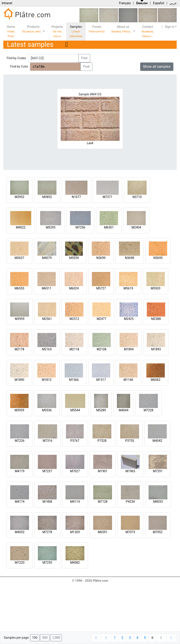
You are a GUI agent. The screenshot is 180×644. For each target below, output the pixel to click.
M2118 (74, 349)
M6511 (47, 288)
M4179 (20, 471)
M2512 (74, 319)
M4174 (20, 502)
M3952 (19, 197)
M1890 (19, 380)
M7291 (158, 471)
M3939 (19, 410)
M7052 (158, 532)
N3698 (129, 258)
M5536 (47, 410)
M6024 (74, 288)
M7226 (20, 441)
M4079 (47, 258)
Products (32, 29)
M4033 (158, 502)
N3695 (158, 258)
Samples (76, 31)
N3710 (137, 197)
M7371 (108, 197)
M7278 (47, 532)
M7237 (47, 471)
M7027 (75, 471)
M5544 (75, 410)
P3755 (130, 441)
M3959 (20, 319)
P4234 (130, 502)
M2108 (102, 349)
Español (159, 3)
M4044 (124, 410)
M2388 (156, 319)
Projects (57, 31)
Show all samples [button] (157, 67)
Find (84, 58)
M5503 (156, 288)
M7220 (20, 563)
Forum (97, 29)
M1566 (74, 380)
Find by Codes (16, 58)
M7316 (48, 441)
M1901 (103, 471)
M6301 (109, 227)
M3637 (19, 258)
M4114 (75, 502)
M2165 (47, 349)
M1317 (101, 380)
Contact (148, 31)
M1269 (75, 532)
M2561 (47, 319)
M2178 (19, 349)
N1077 (76, 197)
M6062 (156, 380)
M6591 (103, 532)
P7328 (102, 441)
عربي (173, 3)
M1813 (47, 380)
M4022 (21, 227)
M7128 (103, 502)
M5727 (101, 288)
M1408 (47, 502)
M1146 (128, 380)
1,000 (56, 638)
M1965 (130, 471)
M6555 (19, 288)
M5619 (128, 288)
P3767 (75, 441)
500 (45, 638)
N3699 (101, 258)
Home (11, 31)
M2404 (136, 227)
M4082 (75, 563)
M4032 (20, 532)
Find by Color (19, 66)
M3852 (47, 197)
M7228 (149, 410)
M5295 (51, 227)
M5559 (74, 258)
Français (125, 3)
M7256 (80, 227)
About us (122, 29)
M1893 (156, 349)
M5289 (101, 410)
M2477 (102, 319)
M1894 (129, 349)
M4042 (157, 441)
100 (35, 638)
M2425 (129, 319)
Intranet (7, 3)
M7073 (130, 532)
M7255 (47, 563)
